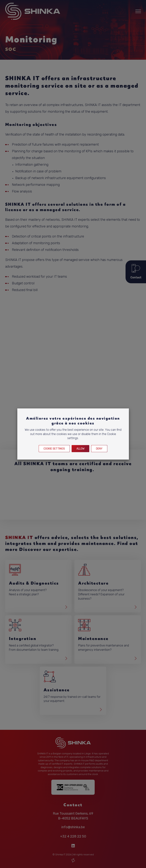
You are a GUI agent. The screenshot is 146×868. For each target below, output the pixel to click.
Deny (99, 449)
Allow (80, 449)
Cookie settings (54, 449)
